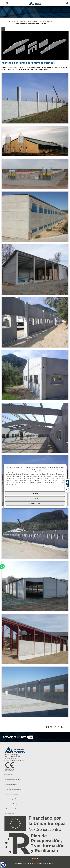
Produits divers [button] (9, 814)
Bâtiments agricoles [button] (11, 799)
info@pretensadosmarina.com (14, 761)
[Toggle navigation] (67, 3)
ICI (31, 737)
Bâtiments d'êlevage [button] (11, 804)
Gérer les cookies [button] (35, 503)
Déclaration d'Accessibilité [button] (13, 789)
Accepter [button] (35, 493)
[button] (35, 3)
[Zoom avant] (35, 98)
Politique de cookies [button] (11, 784)
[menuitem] (35, 774)
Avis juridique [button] (9, 774)
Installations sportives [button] (11, 809)
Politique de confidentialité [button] (13, 779)
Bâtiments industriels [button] (11, 794)
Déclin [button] (35, 498)
